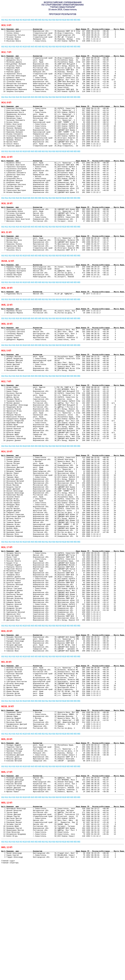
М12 (47, 20)
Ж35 (29, 20)
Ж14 (10, 20)
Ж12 (7, 20)
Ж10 (3, 20)
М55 (75, 20)
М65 (79, 20)
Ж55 (36, 20)
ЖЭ (21, 20)
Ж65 (40, 20)
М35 (68, 20)
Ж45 (32, 20)
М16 (54, 20)
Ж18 (17, 20)
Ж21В (25, 20)
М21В (64, 20)
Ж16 (14, 20)
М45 (72, 20)
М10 (43, 20)
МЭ (60, 20)
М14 (50, 20)
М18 (57, 20)
